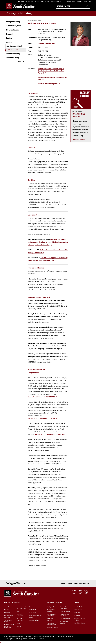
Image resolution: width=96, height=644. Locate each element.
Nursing (19, 626)
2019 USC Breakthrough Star (48, 84)
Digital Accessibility (29, 639)
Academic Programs (14, 26)
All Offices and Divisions (64, 623)
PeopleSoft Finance (80, 623)
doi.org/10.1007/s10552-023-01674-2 (42, 397)
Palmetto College (34, 620)
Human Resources (65, 611)
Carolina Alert (78, 607)
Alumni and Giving (13, 54)
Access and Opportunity (63, 608)
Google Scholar (33, 373)
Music (18, 623)
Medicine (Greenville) (20, 620)
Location (62, 584)
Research (10, 34)
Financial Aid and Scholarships (51, 615)
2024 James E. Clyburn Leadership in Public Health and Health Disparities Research (51, 71)
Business (7, 610)
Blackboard (77, 616)
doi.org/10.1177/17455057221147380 (42, 419)
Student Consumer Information (44, 636)
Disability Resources (52, 628)
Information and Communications (21, 608)
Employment (50, 607)
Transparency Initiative (64, 636)
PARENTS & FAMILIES (56, 2)
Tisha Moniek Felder (14, 50)
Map (73, 2)
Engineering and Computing (9, 617)
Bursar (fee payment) (50, 620)
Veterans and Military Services (51, 624)
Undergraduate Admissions (51, 611)
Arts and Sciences (9, 607)
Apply (85, 2)
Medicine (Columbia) (20, 615)
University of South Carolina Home (21, 6)
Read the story (78, 140)
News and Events (13, 30)
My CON (21, 62)
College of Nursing (13, 22)
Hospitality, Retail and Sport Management (9, 626)
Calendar (68, 2)
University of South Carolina (14, 636)
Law (18, 611)
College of (19, 13)
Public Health (33, 610)
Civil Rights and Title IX (13, 639)
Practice (9, 38)
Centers (9, 42)
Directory (79, 2)
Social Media (84, 584)
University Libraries (65, 619)
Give (89, 2)
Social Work (32, 613)
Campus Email (78, 610)
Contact (70, 584)
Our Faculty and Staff (14, 46)
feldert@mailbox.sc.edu (46, 44)
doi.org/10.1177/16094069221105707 (49, 435)
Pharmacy (32, 607)
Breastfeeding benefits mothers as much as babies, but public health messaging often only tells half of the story (48, 242)
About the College (13, 58)
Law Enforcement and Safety (65, 615)
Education (7, 613)
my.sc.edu (77, 613)
